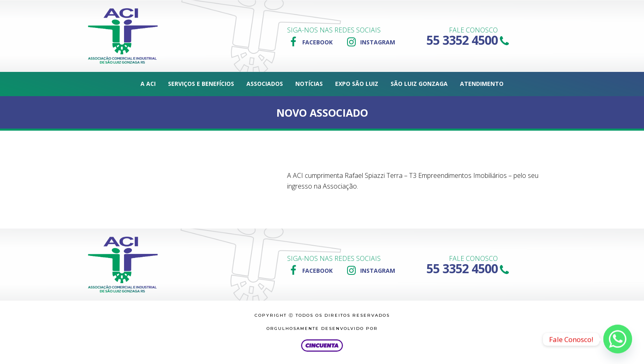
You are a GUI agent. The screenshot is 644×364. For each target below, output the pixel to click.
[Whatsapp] (618, 339)
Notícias (309, 84)
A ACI (148, 84)
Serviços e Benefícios (201, 84)
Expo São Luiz (357, 84)
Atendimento (482, 84)
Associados (265, 84)
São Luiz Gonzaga (419, 84)
